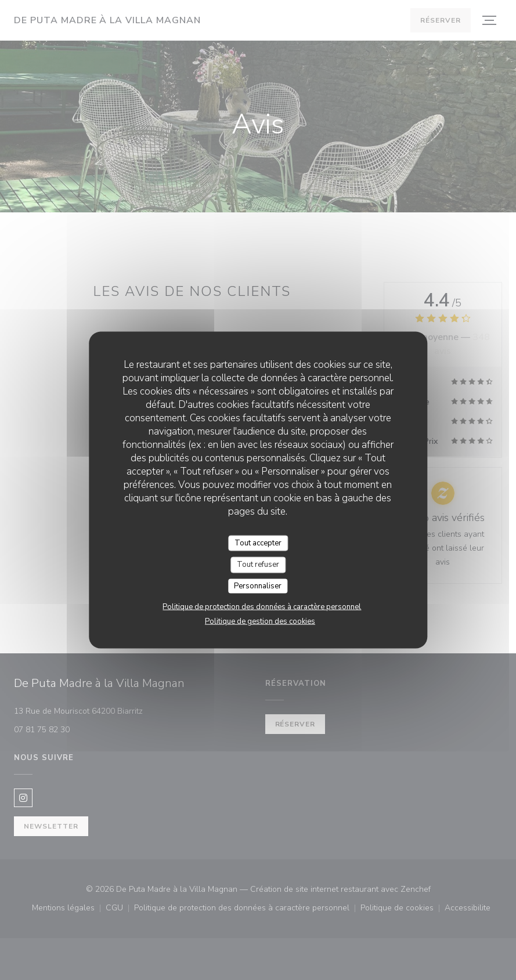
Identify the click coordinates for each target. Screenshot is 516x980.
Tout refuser (258, 565)
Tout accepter (258, 543)
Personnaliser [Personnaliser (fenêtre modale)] (258, 585)
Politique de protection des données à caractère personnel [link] (262, 607)
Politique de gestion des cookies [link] (260, 621)
